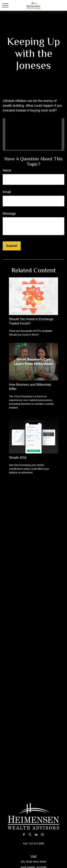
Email (7, 192)
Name (7, 170)
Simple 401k (18, 458)
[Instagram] (42, 834)
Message (9, 214)
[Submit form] (12, 246)
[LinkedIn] (36, 834)
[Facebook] (24, 834)
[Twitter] (30, 834)
